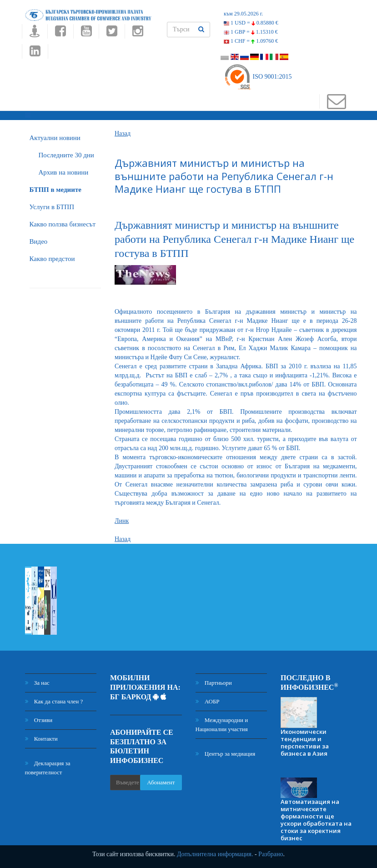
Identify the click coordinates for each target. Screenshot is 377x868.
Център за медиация (226, 754)
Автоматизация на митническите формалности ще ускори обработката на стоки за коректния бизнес (316, 820)
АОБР (208, 701)
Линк (122, 521)
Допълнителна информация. (215, 854)
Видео (39, 241)
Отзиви (39, 720)
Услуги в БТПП (52, 207)
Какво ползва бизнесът (63, 224)
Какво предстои (52, 259)
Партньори (214, 683)
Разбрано (271, 854)
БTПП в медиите (55, 190)
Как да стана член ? (54, 701)
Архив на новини (64, 172)
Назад (123, 133)
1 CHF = (251, 41)
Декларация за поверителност (48, 768)
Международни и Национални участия (222, 725)
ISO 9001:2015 (258, 77)
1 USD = (251, 23)
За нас (37, 683)
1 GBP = (251, 32)
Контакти (41, 739)
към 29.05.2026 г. (243, 14)
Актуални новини (55, 138)
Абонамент (161, 782)
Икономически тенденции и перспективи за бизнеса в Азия (305, 743)
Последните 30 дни (66, 155)
